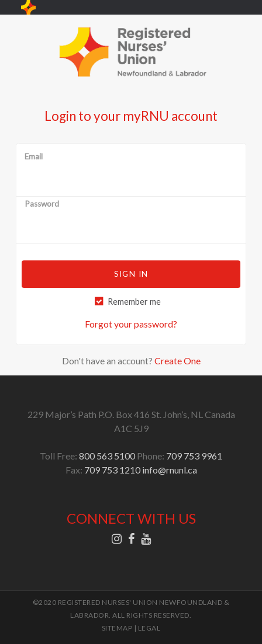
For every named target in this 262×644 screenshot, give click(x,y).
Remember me (134, 302)
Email (34, 157)
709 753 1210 (112, 470)
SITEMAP (117, 628)
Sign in (131, 274)
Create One (177, 361)
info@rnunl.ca (170, 470)
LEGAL (149, 628)
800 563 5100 (107, 456)
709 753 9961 (194, 456)
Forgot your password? (131, 324)
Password (42, 204)
